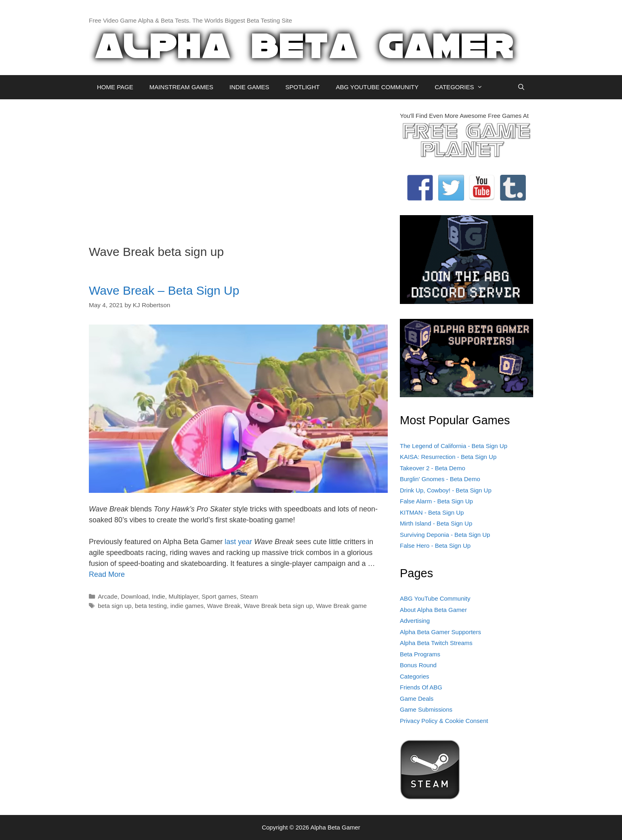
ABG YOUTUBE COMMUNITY (377, 87)
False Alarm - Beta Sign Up (436, 501)
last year (238, 542)
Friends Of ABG (421, 687)
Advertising (415, 621)
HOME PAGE (115, 87)
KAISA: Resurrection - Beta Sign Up (448, 457)
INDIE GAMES (249, 87)
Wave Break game (341, 606)
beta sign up (115, 606)
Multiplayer (183, 596)
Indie (159, 596)
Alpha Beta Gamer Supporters (440, 632)
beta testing (151, 606)
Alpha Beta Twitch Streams (436, 643)
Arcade (107, 596)
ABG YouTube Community (435, 598)
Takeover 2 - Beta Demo (433, 468)
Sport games (219, 596)
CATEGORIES (463, 87)
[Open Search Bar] (521, 87)
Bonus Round (418, 665)
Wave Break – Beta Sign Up (164, 290)
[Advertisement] (238, 168)
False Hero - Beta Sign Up (435, 546)
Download (134, 596)
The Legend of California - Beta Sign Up (454, 446)
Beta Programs (420, 654)
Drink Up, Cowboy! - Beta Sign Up (446, 490)
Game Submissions (426, 709)
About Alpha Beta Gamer (433, 610)
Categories (415, 676)
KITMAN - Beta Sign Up (432, 512)
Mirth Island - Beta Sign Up (436, 523)
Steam (249, 596)
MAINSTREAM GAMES (181, 87)
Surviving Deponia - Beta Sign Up (445, 535)
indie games (187, 606)
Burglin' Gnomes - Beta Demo (440, 479)
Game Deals (417, 699)
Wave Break (224, 606)
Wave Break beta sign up (278, 606)
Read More (107, 574)
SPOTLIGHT (302, 87)
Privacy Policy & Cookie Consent (444, 721)
